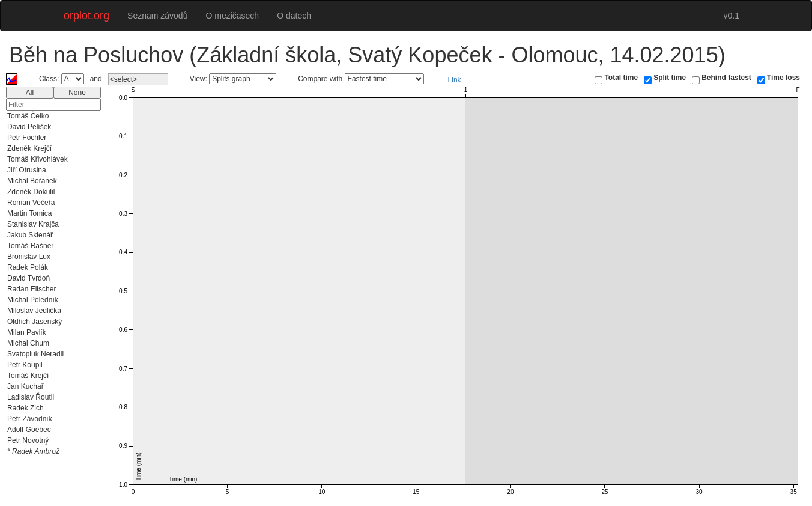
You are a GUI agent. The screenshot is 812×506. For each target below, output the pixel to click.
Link (455, 80)
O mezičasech (232, 16)
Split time (670, 78)
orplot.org (86, 16)
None (77, 93)
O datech (294, 16)
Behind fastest (726, 78)
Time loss (783, 78)
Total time (621, 78)
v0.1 (732, 16)
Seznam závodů (157, 16)
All (30, 93)
